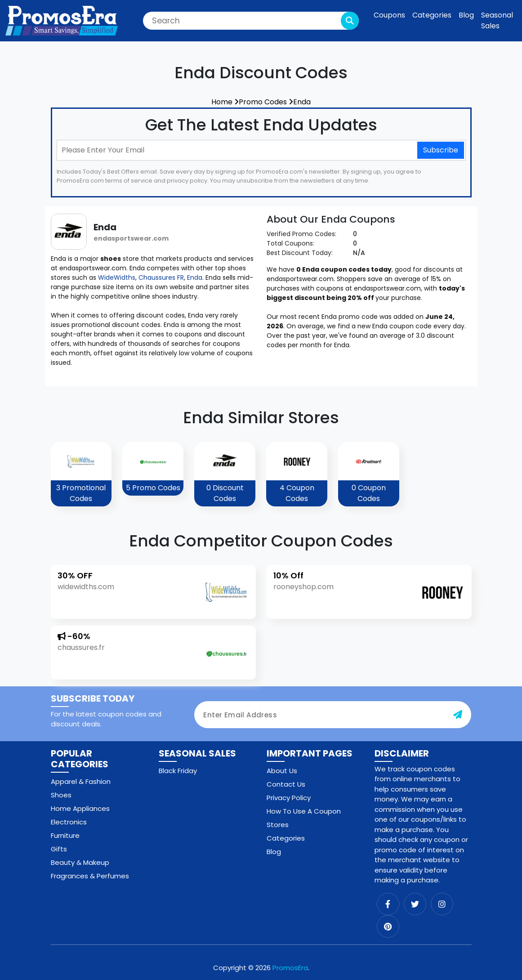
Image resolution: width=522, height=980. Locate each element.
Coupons (389, 15)
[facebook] (388, 904)
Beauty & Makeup (80, 862)
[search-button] (350, 21)
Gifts (59, 849)
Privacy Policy (289, 798)
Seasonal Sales (497, 20)
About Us (282, 771)
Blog (466, 15)
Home (225, 102)
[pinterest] (388, 926)
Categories (432, 15)
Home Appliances (80, 808)
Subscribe (441, 150)
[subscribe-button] (458, 715)
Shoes (61, 795)
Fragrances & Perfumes (90, 876)
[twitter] (415, 904)
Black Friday (178, 771)
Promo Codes (266, 102)
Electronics (69, 822)
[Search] (251, 21)
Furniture (65, 835)
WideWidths (117, 277)
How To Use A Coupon (304, 811)
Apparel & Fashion (81, 781)
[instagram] (442, 904)
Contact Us (286, 784)
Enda (302, 102)
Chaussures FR (161, 277)
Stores (278, 825)
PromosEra (290, 968)
